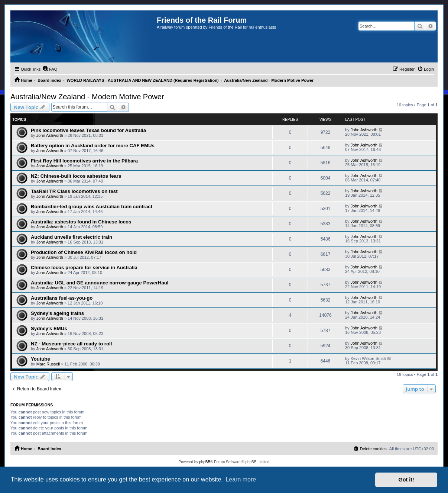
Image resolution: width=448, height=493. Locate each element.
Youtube (40, 359)
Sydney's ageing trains (57, 313)
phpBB (205, 462)
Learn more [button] (241, 479)
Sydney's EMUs (49, 328)
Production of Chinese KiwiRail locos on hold (84, 252)
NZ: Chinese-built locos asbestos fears (76, 176)
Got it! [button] (406, 480)
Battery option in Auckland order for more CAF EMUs (93, 146)
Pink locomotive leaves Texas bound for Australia (88, 130)
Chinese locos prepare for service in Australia (84, 268)
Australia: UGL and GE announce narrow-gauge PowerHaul (100, 283)
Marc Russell (48, 364)
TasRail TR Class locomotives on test (74, 191)
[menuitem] (50, 69)
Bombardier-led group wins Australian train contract (92, 207)
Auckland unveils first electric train (72, 237)
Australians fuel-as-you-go (62, 298)
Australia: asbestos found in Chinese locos (81, 222)
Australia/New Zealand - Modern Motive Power (87, 97)
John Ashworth (50, 135)
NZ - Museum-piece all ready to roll (71, 344)
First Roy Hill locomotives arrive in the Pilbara (84, 161)
